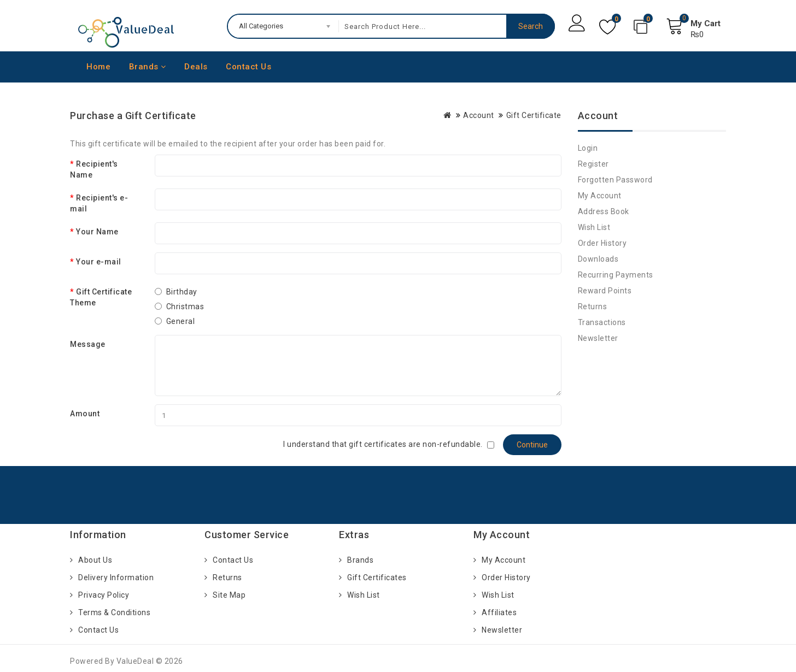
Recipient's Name (94, 169)
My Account (600, 196)
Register (593, 164)
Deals (196, 67)
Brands (148, 67)
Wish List (594, 227)
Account (479, 115)
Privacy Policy (104, 595)
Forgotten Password (615, 180)
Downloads (598, 259)
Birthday (182, 292)
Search (531, 26)
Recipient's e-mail (99, 203)
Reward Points (605, 291)
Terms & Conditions (114, 612)
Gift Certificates (377, 577)
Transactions (602, 322)
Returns (593, 306)
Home (98, 67)
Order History (602, 243)
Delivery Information (116, 577)
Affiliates (499, 612)
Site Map (229, 595)
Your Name (97, 232)
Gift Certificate (534, 115)
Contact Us (248, 67)
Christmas (185, 306)
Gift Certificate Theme (101, 297)
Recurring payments (616, 275)
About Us (95, 560)
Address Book (604, 211)
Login (588, 148)
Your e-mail (99, 262)
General (181, 321)
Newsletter (598, 338)
